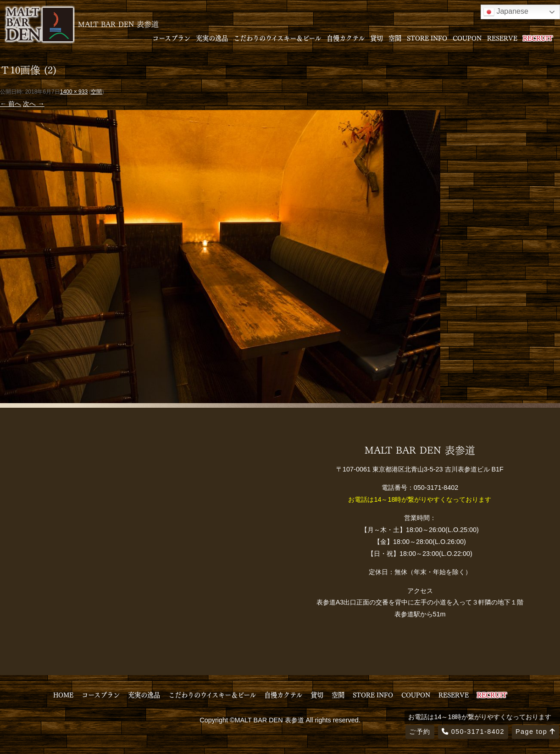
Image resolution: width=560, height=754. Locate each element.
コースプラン (171, 38)
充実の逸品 (212, 38)
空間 (395, 38)
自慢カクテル (346, 38)
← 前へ (11, 104)
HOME (63, 694)
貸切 (377, 38)
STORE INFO (427, 38)
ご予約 (420, 732)
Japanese (506, 12)
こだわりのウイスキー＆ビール (277, 38)
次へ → (33, 104)
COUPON (467, 38)
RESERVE (502, 38)
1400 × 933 (74, 92)
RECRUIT (538, 38)
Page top (535, 732)
